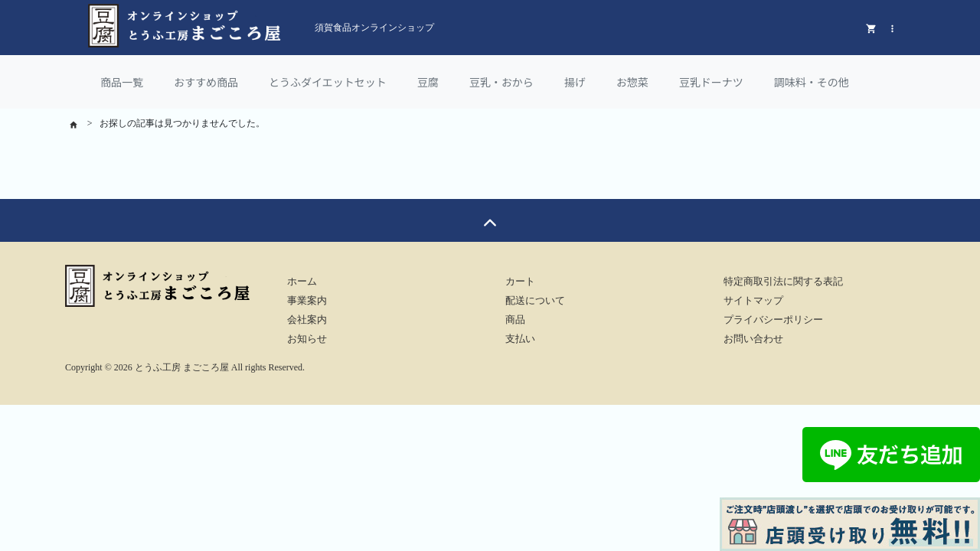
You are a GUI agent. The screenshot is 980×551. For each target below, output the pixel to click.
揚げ (575, 82)
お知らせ (307, 339)
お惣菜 (632, 82)
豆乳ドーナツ (711, 82)
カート (520, 282)
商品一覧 (122, 82)
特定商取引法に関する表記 (783, 282)
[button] (892, 28)
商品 (515, 320)
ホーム (302, 282)
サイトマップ (753, 301)
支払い (520, 339)
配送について (535, 301)
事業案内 (307, 301)
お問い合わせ (753, 339)
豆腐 (428, 82)
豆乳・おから (501, 82)
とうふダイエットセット (328, 82)
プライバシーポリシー (773, 320)
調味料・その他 (812, 82)
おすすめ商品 (206, 82)
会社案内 (307, 320)
